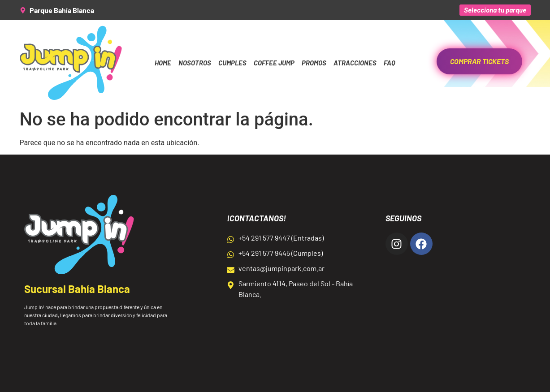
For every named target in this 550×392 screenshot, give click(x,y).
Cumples (232, 63)
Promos (314, 63)
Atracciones (355, 63)
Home (163, 63)
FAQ (390, 63)
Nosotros (195, 63)
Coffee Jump (274, 63)
